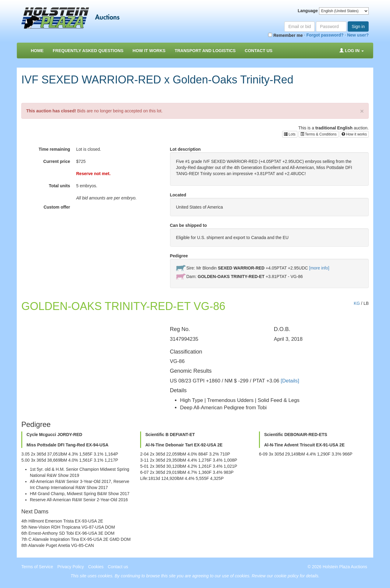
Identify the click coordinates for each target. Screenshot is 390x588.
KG (357, 303)
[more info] (319, 268)
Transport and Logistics (205, 51)
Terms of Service (37, 567)
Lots (290, 134)
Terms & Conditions (319, 134)
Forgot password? (325, 35)
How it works (354, 134)
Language (308, 11)
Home (37, 51)
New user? (358, 35)
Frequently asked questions (88, 51)
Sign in (358, 26)
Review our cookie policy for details (285, 576)
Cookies (96, 567)
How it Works (149, 51)
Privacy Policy (71, 567)
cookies (105, 576)
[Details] (290, 381)
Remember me (285, 35)
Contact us (259, 51)
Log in (352, 51)
